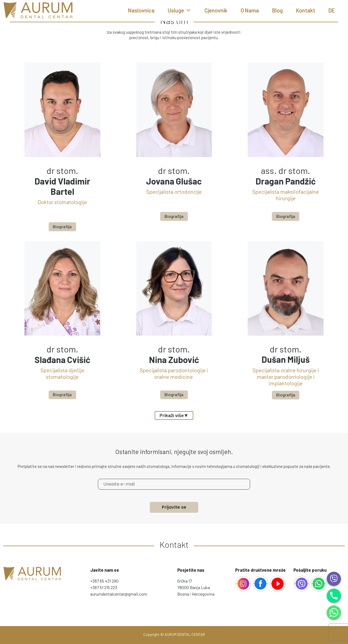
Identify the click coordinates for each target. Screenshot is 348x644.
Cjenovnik (216, 10)
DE (332, 10)
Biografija (62, 226)
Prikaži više (174, 415)
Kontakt (306, 10)
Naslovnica (141, 10)
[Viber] (334, 578)
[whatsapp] (319, 583)
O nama (250, 10)
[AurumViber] (302, 583)
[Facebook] (243, 583)
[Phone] (334, 595)
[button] (188, 10)
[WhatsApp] (334, 612)
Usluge (179, 10)
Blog (277, 10)
